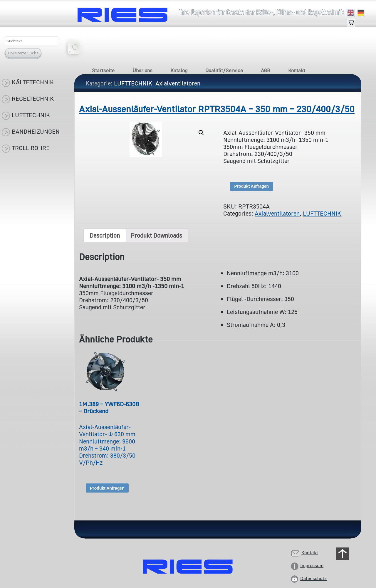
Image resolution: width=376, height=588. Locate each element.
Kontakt (297, 70)
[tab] (105, 235)
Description (105, 235)
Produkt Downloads (156, 235)
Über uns (142, 70)
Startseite (103, 70)
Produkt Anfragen (251, 186)
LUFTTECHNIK (322, 213)
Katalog (179, 70)
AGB (266, 70)
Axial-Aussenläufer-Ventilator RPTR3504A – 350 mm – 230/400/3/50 (217, 109)
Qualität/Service (224, 70)
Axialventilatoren (277, 213)
